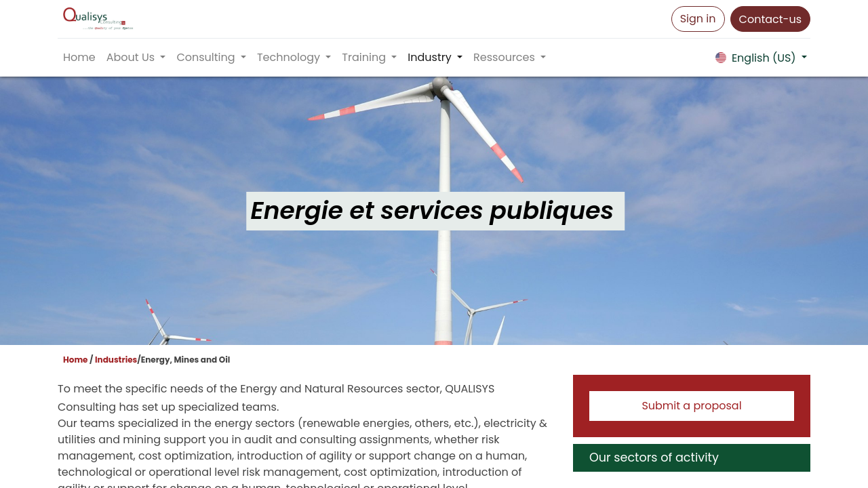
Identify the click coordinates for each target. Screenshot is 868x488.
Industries (116, 360)
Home (76, 360)
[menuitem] (79, 58)
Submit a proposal (691, 406)
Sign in (698, 19)
